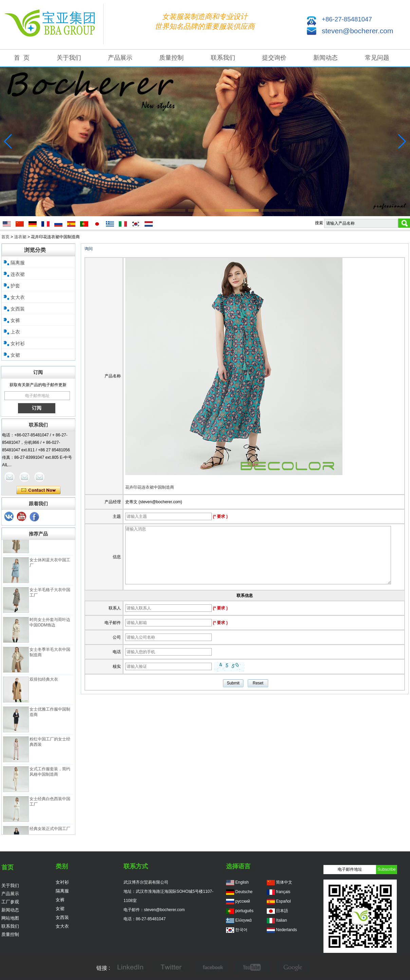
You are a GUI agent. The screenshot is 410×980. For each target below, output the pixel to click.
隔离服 (18, 263)
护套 (15, 286)
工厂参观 (10, 902)
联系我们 (223, 58)
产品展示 (120, 58)
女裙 (15, 355)
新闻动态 (325, 58)
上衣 (15, 332)
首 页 (22, 58)
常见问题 (377, 58)
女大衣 (18, 297)
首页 (5, 237)
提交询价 (274, 58)
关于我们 (69, 58)
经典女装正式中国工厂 (50, 833)
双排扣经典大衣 (44, 683)
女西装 (18, 309)
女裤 (15, 320)
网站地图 (10, 918)
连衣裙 (20, 237)
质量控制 (171, 58)
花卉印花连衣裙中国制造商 (150, 487)
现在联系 (39, 490)
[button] (132, 210)
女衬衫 (18, 343)
